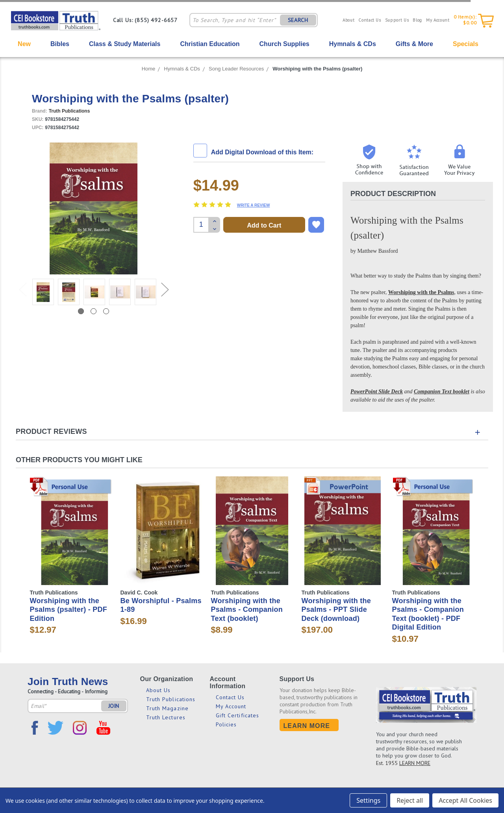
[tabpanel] (43, 293)
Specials (466, 44)
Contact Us (370, 20)
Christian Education (210, 44)
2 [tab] (94, 311)
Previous (22, 281)
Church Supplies (284, 44)
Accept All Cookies (465, 800)
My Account (438, 20)
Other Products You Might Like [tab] (79, 460)
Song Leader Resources (236, 69)
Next (165, 281)
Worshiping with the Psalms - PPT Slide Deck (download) (336, 610)
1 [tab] (81, 311)
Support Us (397, 20)
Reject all (410, 800)
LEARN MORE (415, 763)
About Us (158, 690)
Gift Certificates (238, 715)
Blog (417, 20)
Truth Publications (171, 699)
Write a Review (254, 205)
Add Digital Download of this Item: (262, 152)
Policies (226, 724)
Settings (368, 800)
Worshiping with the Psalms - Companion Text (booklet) (247, 610)
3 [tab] (106, 311)
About (348, 20)
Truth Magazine (167, 708)
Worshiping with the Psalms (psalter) (317, 69)
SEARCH (298, 20)
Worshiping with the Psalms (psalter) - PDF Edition (69, 610)
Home (149, 69)
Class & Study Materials (125, 44)
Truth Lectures (166, 717)
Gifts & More (414, 44)
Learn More (307, 726)
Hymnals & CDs (353, 44)
